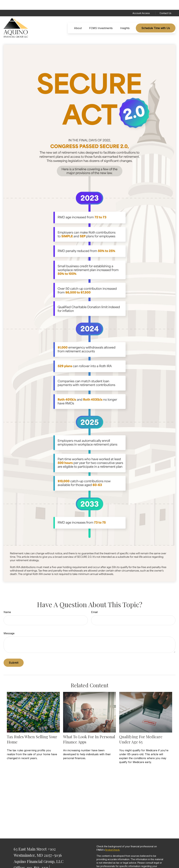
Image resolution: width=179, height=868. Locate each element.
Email (94, 602)
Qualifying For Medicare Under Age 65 (141, 729)
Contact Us (165, 3)
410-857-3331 (37, 858)
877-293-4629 (44, 864)
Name (7, 602)
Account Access (141, 3)
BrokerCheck (112, 840)
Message (9, 623)
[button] (78, 18)
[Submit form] (14, 653)
